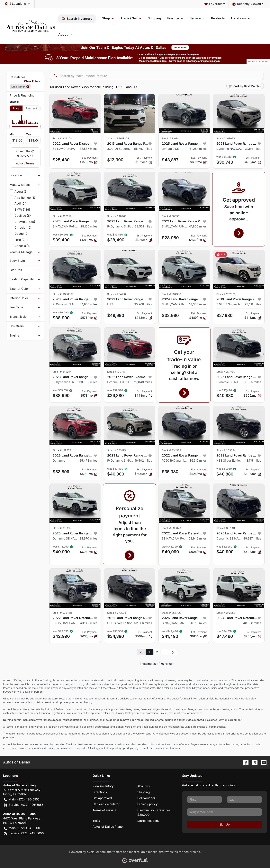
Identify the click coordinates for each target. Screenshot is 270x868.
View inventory (103, 786)
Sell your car (146, 798)
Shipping (154, 18)
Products (218, 18)
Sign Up (225, 824)
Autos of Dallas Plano (108, 827)
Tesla (96, 821)
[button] (19, 4)
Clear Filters (32, 81)
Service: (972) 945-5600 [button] (24, 833)
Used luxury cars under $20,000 (154, 812)
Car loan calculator (106, 804)
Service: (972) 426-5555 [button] (24, 805)
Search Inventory (77, 19)
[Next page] (173, 652)
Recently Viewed (247, 4)
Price (16, 108)
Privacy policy (148, 804)
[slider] (10, 126)
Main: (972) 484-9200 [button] (22, 828)
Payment (31, 108)
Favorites (213, 4)
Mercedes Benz (148, 821)
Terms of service (104, 810)
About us (144, 786)
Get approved (102, 798)
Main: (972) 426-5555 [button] (22, 800)
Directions (100, 792)
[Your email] (225, 812)
